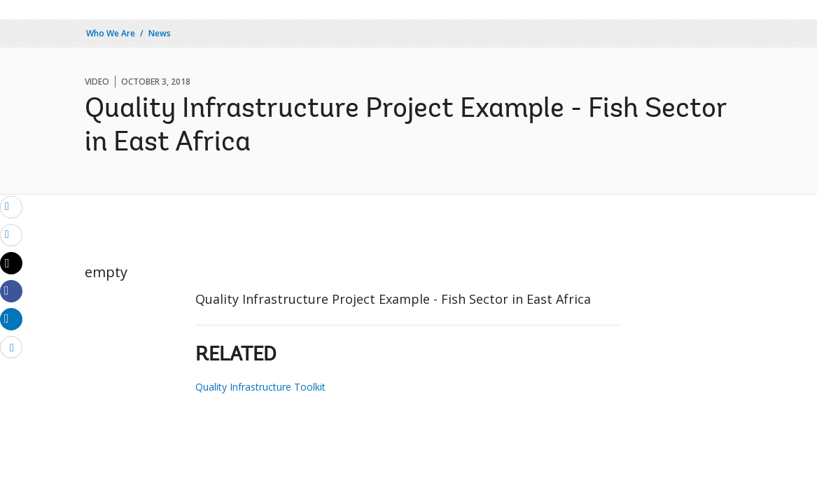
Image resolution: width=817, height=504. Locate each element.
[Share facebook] (11, 290)
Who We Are (111, 33)
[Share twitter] (11, 263)
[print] (11, 234)
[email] (11, 206)
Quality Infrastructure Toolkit (260, 387)
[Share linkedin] (11, 318)
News (160, 33)
